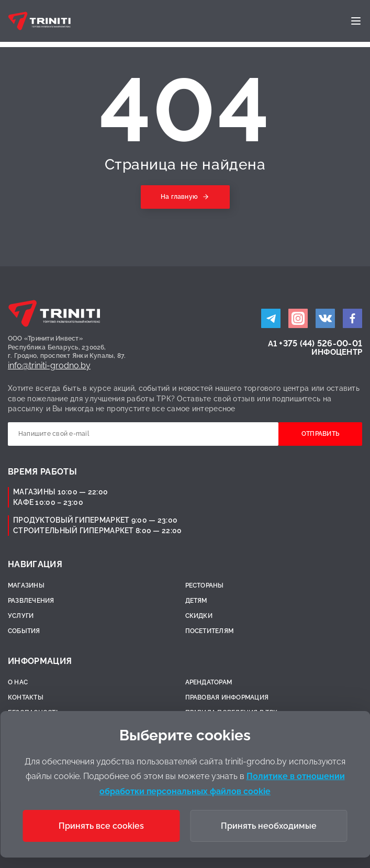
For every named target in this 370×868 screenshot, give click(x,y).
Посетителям (210, 631)
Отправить (320, 434)
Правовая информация (227, 697)
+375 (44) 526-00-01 (321, 343)
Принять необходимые (269, 826)
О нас (18, 682)
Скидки (199, 616)
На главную (179, 197)
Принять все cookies (101, 826)
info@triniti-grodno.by (49, 365)
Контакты (26, 697)
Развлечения (31, 601)
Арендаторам (209, 682)
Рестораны (205, 585)
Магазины (26, 585)
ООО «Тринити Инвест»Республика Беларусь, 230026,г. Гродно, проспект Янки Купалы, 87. (67, 347)
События (24, 631)
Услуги (21, 616)
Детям (196, 601)
